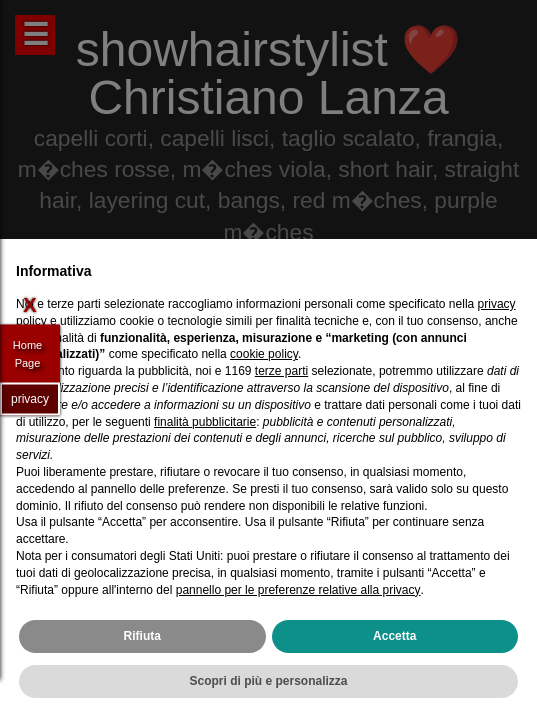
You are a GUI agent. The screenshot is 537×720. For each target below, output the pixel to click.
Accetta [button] (394, 636)
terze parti (281, 371)
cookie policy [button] (264, 354)
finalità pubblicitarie (205, 422)
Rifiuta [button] (142, 636)
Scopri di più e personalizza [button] (268, 681)
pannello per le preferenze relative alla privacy (298, 590)
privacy (30, 398)
